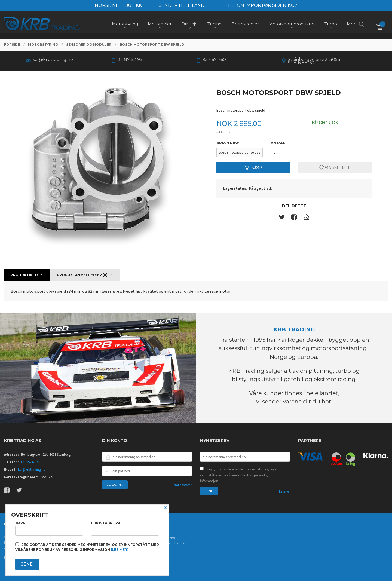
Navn (49, 528)
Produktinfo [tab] (24, 275)
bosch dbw (228, 143)
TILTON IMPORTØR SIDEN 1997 (262, 5)
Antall (278, 143)
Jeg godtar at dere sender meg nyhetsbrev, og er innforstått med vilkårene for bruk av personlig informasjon (239, 475)
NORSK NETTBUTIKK (118, 5)
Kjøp (253, 167)
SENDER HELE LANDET (185, 5)
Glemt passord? (181, 485)
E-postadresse (125, 528)
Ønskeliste (335, 167)
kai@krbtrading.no (32, 470)
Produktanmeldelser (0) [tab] (82, 275)
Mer (351, 25)
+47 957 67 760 (31, 462)
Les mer (284, 491)
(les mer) (120, 550)
